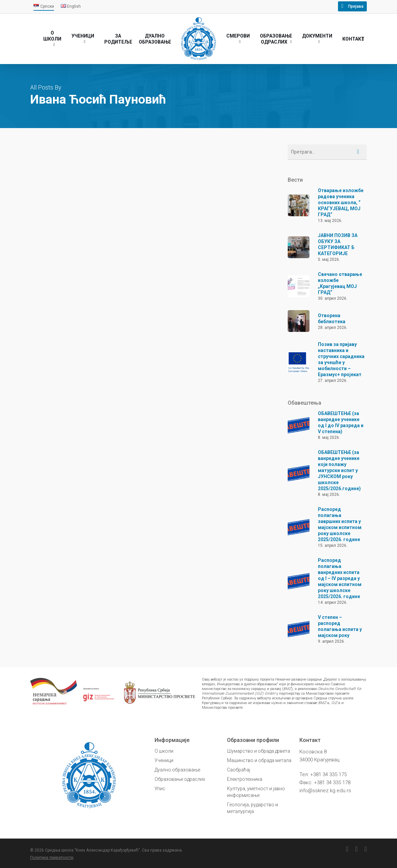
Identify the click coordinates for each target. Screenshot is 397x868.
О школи (164, 751)
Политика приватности (52, 858)
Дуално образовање (177, 770)
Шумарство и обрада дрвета (259, 751)
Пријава (356, 6)
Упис (160, 789)
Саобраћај (239, 770)
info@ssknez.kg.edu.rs (325, 791)
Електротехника (245, 779)
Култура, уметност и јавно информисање (256, 792)
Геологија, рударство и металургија (252, 808)
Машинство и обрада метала (259, 760)
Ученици (164, 760)
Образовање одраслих (180, 779)
